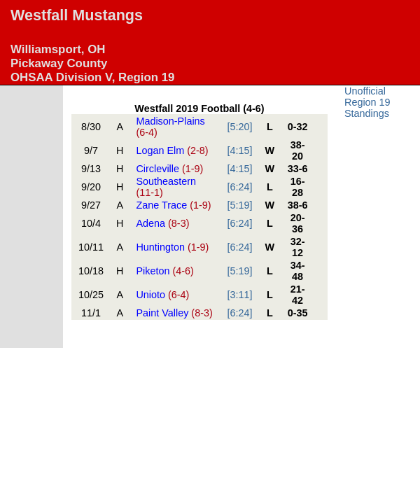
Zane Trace (173, 205)
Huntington (172, 247)
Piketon (164, 271)
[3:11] (240, 295)
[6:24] (240, 187)
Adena (162, 223)
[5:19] (240, 205)
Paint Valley (174, 313)
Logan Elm (172, 150)
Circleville (169, 169)
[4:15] (240, 150)
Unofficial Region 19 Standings (367, 102)
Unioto (162, 295)
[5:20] (240, 127)
